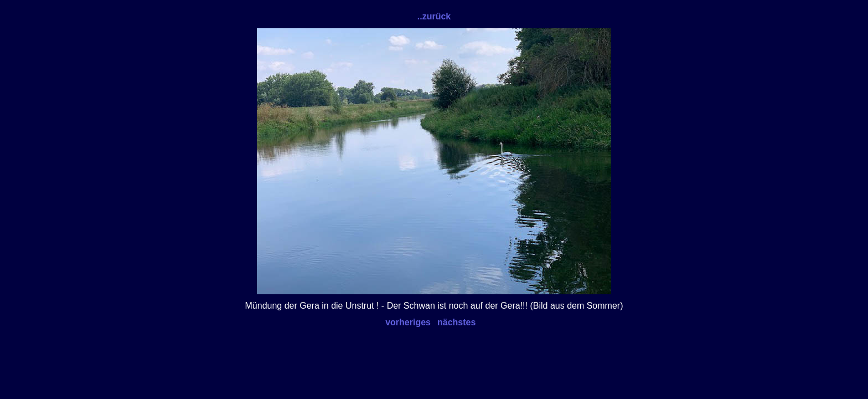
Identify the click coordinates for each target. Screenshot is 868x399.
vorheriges (408, 322)
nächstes (456, 322)
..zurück (434, 16)
